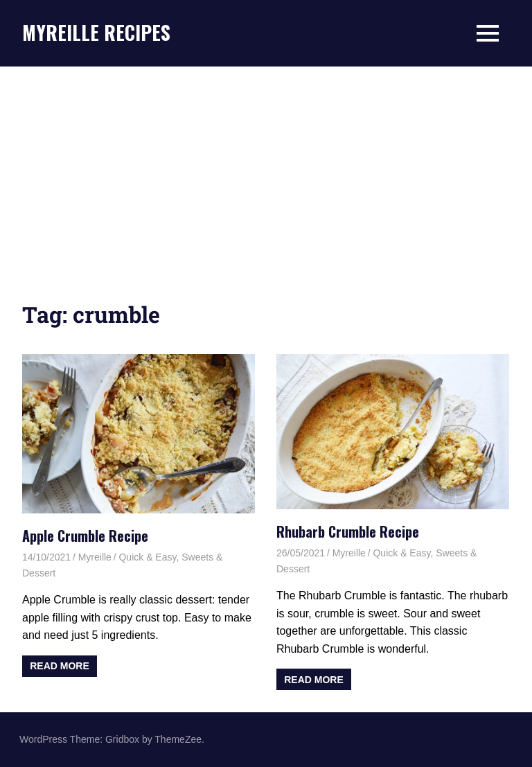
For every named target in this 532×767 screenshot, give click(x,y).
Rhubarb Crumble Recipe (348, 531)
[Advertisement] (266, 170)
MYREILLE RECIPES (96, 32)
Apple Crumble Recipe (85, 536)
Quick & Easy (147, 557)
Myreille (95, 557)
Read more (60, 666)
